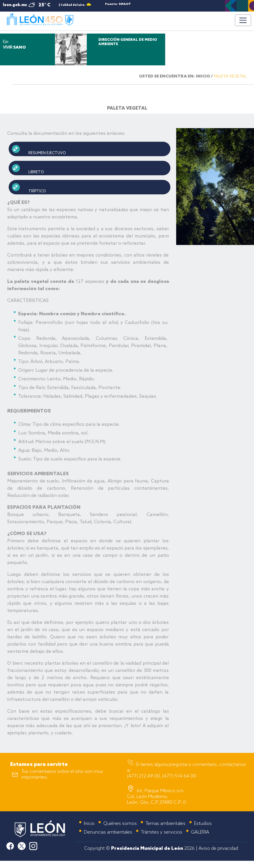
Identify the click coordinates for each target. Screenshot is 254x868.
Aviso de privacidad (218, 848)
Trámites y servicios (162, 832)
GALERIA (200, 832)
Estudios (203, 824)
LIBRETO (37, 172)
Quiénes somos (120, 824)
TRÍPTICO (38, 191)
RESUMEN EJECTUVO (47, 153)
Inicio (89, 824)
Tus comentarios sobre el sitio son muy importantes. (62, 774)
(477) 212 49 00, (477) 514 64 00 (162, 776)
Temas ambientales (165, 824)
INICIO (203, 77)
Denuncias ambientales (108, 832)
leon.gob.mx (15, 5)
